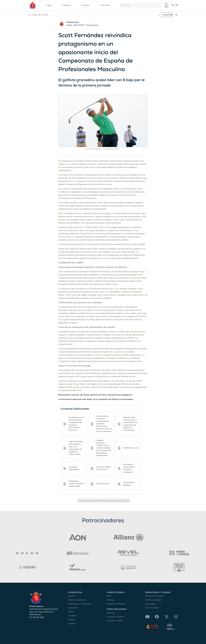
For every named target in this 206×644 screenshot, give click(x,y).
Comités (71, 596)
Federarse (111, 613)
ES (173, 5)
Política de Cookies (153, 600)
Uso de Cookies (152, 608)
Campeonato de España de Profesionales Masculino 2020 (104, 501)
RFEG (109, 596)
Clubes (71, 612)
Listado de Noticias (38, 15)
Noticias (71, 619)
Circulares (72, 616)
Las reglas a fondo (115, 621)
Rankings (111, 600)
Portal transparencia (77, 600)
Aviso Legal (150, 604)
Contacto (72, 623)
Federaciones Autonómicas (80, 604)
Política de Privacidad (154, 596)
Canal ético (73, 608)
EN (177, 5)
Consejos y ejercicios (116, 617)
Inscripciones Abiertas (116, 604)
